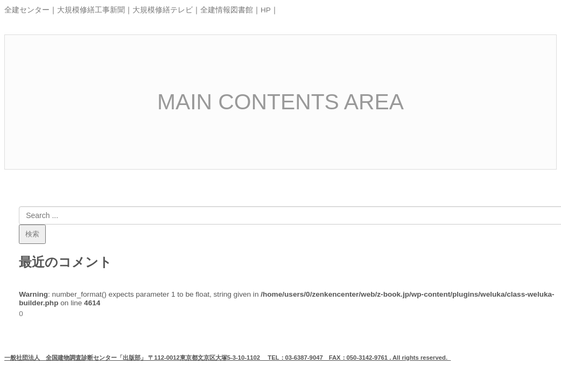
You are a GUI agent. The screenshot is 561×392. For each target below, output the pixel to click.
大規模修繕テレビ (163, 10)
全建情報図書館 (227, 10)
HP (266, 10)
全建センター (27, 10)
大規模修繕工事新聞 (91, 10)
